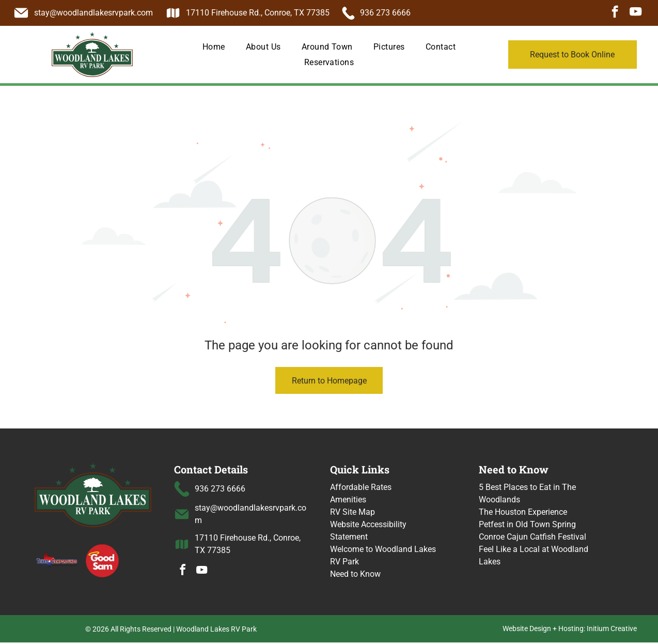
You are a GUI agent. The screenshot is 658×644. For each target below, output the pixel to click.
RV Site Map (353, 512)
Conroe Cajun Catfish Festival (532, 537)
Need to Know (355, 574)
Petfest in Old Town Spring (527, 524)
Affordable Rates (361, 487)
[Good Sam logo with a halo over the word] (102, 560)
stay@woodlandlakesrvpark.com (93, 13)
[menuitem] (214, 47)
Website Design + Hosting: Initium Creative (570, 630)
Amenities (348, 500)
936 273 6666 (385, 13)
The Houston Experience (523, 512)
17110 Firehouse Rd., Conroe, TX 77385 (258, 13)
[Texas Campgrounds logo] (57, 560)
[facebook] (615, 13)
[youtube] (636, 13)
